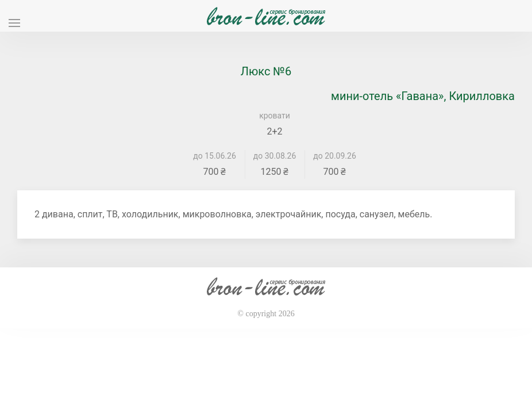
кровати (275, 116)
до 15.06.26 (215, 156)
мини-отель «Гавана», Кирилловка (423, 96)
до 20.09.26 (335, 156)
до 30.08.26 (275, 156)
